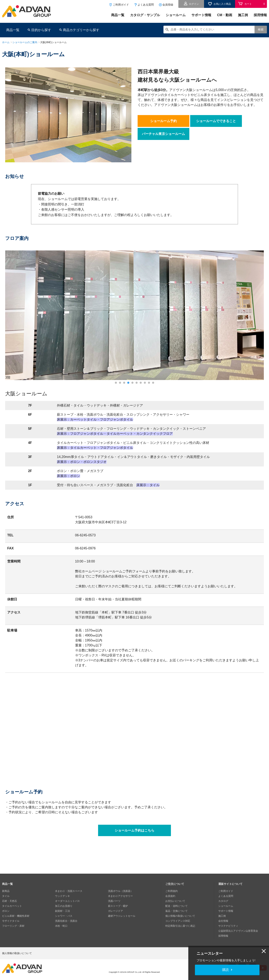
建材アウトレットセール (122, 916)
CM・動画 (225, 15)
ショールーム (176, 15)
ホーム (6, 42)
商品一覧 (118, 15)
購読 (226, 970)
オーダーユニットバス (67, 901)
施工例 (243, 15)
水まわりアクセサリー (120, 896)
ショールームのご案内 (25, 42)
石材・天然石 (10, 901)
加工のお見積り (64, 906)
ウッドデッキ (62, 896)
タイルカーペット (12, 906)
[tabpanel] (134, 315)
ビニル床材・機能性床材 (16, 916)
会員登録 (168, 5)
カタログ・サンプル (145, 15)
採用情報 (260, 15)
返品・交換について (177, 911)
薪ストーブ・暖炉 (118, 906)
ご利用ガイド (121, 5)
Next (248, 315)
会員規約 (170, 896)
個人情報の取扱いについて (180, 916)
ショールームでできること (216, 121)
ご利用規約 (172, 891)
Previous (21, 315)
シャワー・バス (64, 916)
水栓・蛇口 (61, 926)
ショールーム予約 (163, 121)
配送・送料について (177, 906)
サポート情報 (201, 15)
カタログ (223, 901)
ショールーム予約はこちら (134, 830)
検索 (261, 29)
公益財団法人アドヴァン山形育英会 (238, 931)
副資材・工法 (62, 911)
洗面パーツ (114, 901)
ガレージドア (115, 911)
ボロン (6, 911)
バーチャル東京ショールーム (163, 134)
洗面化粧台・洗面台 (66, 921)
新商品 (6, 891)
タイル (6, 896)
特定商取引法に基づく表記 (180, 926)
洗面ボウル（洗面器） (120, 891)
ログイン (194, 4)
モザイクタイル (11, 921)
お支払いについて (175, 901)
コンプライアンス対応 (178, 921)
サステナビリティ (228, 926)
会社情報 (223, 921)
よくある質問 (146, 5)
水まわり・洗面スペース (69, 891)
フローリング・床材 (13, 926)
